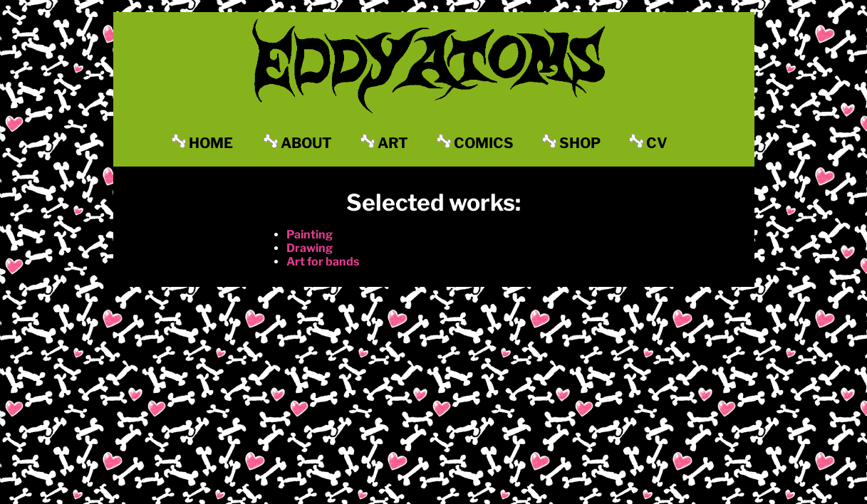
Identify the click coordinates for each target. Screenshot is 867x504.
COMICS (475, 143)
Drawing (310, 248)
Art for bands (323, 262)
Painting (310, 235)
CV (648, 143)
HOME (202, 143)
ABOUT (298, 143)
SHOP (571, 143)
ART (384, 143)
